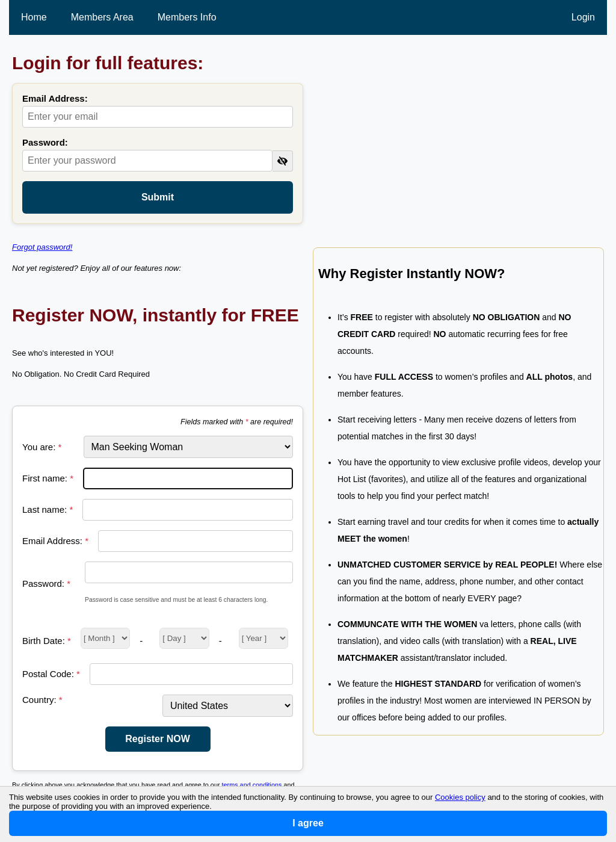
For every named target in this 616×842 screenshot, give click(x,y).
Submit (158, 197)
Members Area (102, 17)
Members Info (187, 17)
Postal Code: (51, 674)
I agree (308, 823)
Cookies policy (460, 797)
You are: (42, 447)
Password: (45, 142)
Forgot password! (42, 247)
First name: (48, 478)
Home (34, 17)
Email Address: (55, 98)
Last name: (48, 509)
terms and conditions (252, 785)
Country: (42, 700)
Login (583, 17)
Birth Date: (47, 641)
